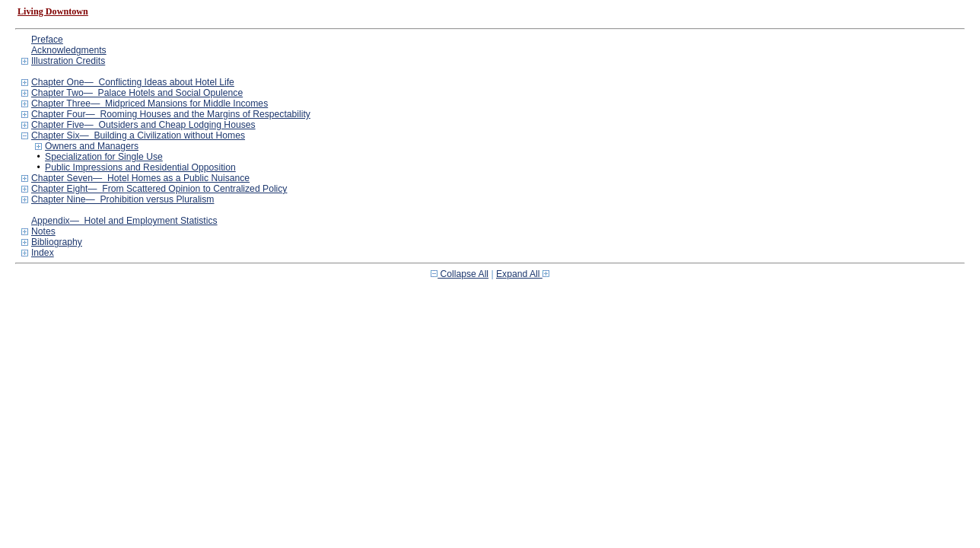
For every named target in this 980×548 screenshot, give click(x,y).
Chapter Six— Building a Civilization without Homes (138, 135)
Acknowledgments (69, 50)
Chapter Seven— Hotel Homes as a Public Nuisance (140, 178)
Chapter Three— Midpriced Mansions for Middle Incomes (150, 104)
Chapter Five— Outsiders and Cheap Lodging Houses (143, 125)
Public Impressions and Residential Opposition (140, 167)
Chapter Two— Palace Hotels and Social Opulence (137, 93)
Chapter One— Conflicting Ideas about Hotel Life (133, 82)
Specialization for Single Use (104, 157)
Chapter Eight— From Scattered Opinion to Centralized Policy (159, 189)
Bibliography (57, 242)
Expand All (523, 274)
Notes (43, 231)
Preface (47, 40)
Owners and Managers (92, 146)
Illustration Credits (68, 61)
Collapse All (460, 274)
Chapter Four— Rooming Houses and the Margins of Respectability (171, 114)
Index (43, 253)
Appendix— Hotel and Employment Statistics (124, 221)
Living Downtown (53, 11)
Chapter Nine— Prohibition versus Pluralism (123, 199)
